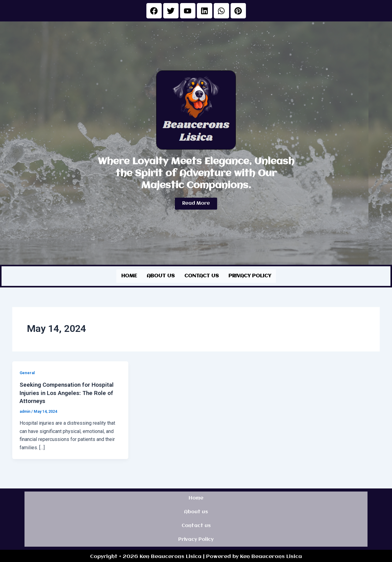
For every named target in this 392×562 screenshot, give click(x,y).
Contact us (202, 275)
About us (161, 275)
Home (129, 275)
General (28, 371)
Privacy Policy (250, 275)
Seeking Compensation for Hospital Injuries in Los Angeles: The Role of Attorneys (69, 391)
